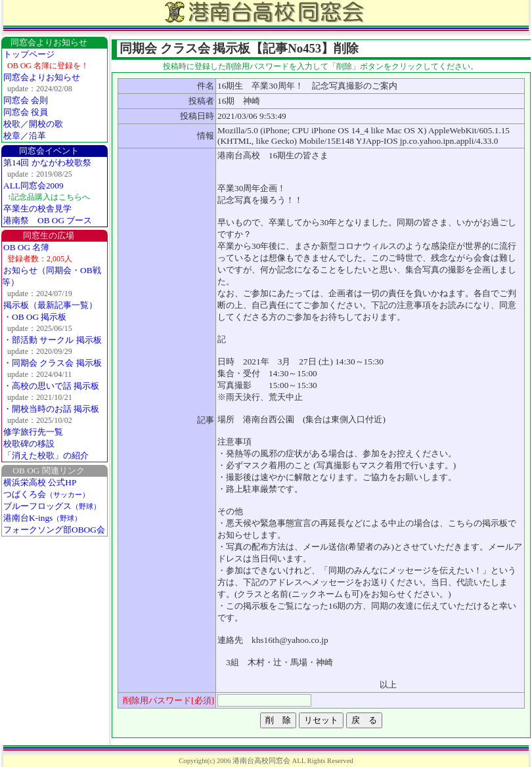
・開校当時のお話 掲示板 (51, 409)
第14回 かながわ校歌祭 (47, 163)
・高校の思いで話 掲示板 (51, 386)
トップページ (29, 54)
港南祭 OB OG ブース (48, 220)
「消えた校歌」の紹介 (46, 455)
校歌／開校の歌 (33, 124)
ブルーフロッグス (52, 506)
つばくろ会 (46, 494)
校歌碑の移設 (29, 444)
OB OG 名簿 (26, 247)
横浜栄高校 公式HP (40, 482)
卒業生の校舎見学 (37, 208)
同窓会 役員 (26, 112)
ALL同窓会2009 (33, 186)
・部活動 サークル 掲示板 (53, 340)
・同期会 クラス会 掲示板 (53, 363)
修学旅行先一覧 (33, 432)
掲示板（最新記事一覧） (50, 305)
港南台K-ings (42, 518)
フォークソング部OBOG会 (54, 530)
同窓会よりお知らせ (42, 77)
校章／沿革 (25, 136)
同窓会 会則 (26, 100)
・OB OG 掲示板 (35, 317)
